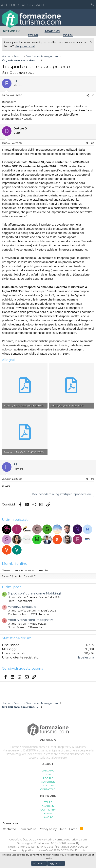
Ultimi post (11, 587)
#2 (93, 143)
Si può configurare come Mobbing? (35, 593)
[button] (75, 5)
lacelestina (86, 657)
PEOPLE (48, 778)
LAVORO (48, 817)
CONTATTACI (48, 789)
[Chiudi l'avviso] (90, 42)
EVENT (48, 813)
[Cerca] (92, 5)
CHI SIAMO (48, 771)
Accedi (8, 5)
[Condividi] (88, 95)
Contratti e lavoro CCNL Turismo (28, 614)
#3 (93, 479)
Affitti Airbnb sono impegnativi (31, 620)
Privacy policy (48, 829)
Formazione (11, 823)
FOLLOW (48, 785)
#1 (93, 95)
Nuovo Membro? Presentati (26, 627)
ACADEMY (48, 806)
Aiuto (63, 829)
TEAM (48, 774)
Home (73, 829)
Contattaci (10, 829)
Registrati (33, 5)
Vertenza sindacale (22, 607)
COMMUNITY (48, 810)
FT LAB (48, 802)
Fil (7, 73)
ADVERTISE (48, 782)
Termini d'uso (28, 829)
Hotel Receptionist (20, 601)
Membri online (15, 564)
